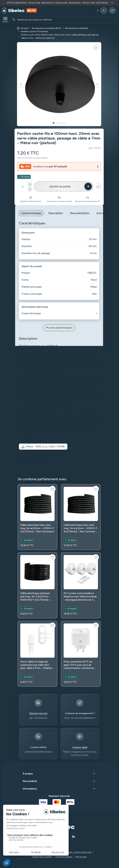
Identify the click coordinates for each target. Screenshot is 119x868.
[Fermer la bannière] (112, 3)
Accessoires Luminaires (76, 28)
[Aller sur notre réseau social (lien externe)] (73, 836)
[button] (43, 447)
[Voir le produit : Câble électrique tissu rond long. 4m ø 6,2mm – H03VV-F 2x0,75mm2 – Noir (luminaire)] (37, 517)
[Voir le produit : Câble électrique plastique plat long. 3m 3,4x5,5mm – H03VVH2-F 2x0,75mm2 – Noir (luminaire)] (37, 585)
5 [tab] (65, 123)
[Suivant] (97, 84)
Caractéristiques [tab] (31, 213)
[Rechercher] (14, 20)
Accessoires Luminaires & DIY (46, 28)
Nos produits (30, 781)
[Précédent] (21, 84)
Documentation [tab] (80, 213)
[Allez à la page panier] (112, 10)
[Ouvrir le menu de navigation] (5, 20)
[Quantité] (23, 187)
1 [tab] (53, 123)
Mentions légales (64, 857)
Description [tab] (56, 213)
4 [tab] (62, 123)
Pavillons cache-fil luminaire (34, 31)
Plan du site (81, 857)
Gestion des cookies (42, 857)
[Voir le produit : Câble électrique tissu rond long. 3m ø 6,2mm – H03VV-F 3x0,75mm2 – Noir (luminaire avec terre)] (81, 517)
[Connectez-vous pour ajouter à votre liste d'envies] (95, 48)
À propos (28, 774)
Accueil (24, 28)
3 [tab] (59, 123)
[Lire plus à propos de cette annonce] (59, 3)
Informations (30, 789)
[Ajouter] (30, 184)
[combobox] (66, 20)
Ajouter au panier (60, 186)
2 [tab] (56, 123)
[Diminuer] (30, 189)
